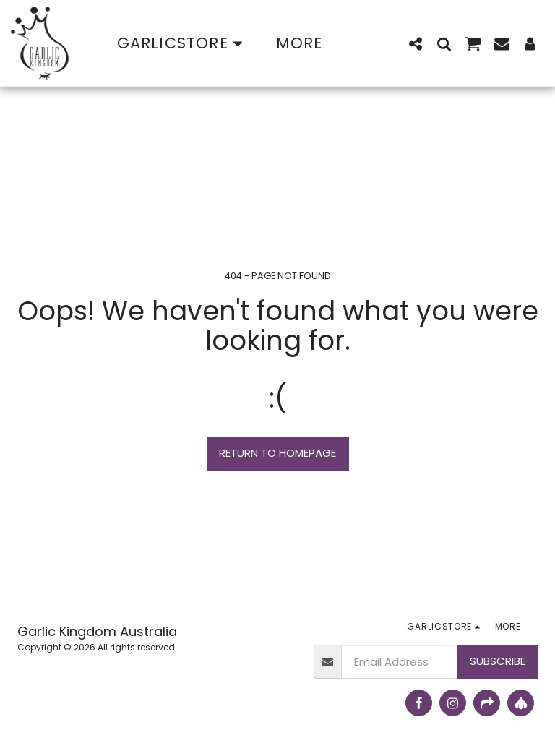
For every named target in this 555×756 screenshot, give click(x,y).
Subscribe (498, 661)
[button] (416, 43)
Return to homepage (277, 453)
